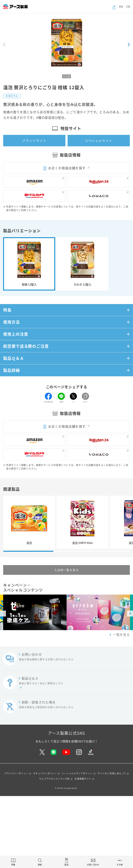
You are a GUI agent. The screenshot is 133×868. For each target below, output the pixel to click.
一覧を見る (121, 634)
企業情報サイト (83, 779)
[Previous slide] (4, 44)
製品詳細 (11, 370)
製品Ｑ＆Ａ (14, 358)
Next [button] (130, 614)
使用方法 (11, 322)
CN (128, 7)
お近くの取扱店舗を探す (67, 168)
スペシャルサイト (99, 141)
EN (121, 7)
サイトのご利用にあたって (112, 773)
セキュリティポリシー (45, 773)
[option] (98, 612)
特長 (7, 310)
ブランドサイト (34, 141)
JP (114, 7)
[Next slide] (129, 44)
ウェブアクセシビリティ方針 (55, 779)
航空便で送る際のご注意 (26, 346)
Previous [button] (3, 614)
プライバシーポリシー (16, 773)
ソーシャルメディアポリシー (77, 773)
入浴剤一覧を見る (66, 570)
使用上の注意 (16, 334)
